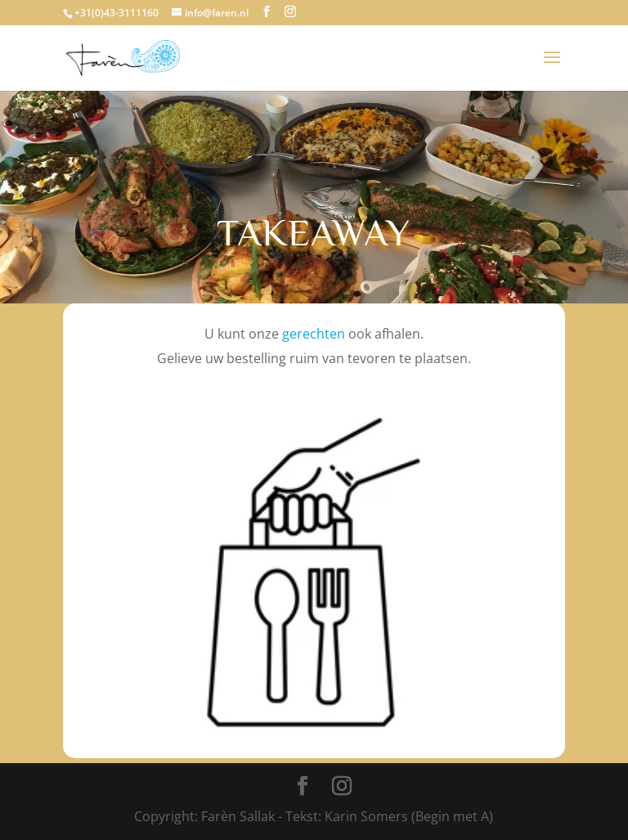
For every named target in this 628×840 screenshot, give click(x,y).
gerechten (314, 334)
